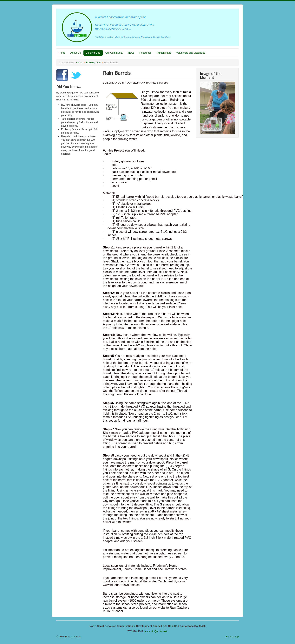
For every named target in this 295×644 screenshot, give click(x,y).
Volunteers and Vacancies (191, 53)
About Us (76, 53)
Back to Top (232, 637)
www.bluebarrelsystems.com (123, 585)
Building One (93, 53)
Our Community (114, 53)
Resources (145, 53)
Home (62, 53)
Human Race (164, 53)
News (131, 53)
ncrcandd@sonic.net (155, 631)
